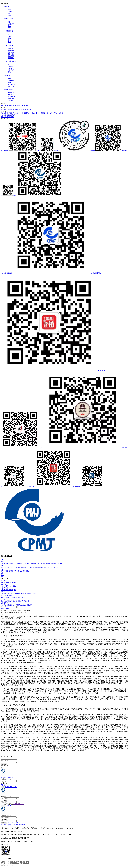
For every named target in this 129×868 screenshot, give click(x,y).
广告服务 (16, 825)
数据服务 (10, 109)
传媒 (61, 564)
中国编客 (7, 6)
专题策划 (23, 571)
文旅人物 (11, 50)
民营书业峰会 (15, 113)
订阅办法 (10, 825)
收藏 (2, 614)
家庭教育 (11, 95)
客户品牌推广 (17, 106)
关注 (9, 10)
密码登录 (4, 778)
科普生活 (16, 571)
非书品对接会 (35, 113)
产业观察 (20, 564)
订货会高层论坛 (6, 113)
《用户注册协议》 (19, 804)
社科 (5, 571)
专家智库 (29, 109)
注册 (5, 609)
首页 (2, 560)
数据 (2, 577)
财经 (9, 571)
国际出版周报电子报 (7, 117)
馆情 (58, 564)
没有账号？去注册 (11, 787)
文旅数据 (11, 54)
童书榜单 (28, 567)
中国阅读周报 (9, 31)
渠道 (15, 564)
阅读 (49, 564)
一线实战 (11, 68)
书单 (9, 40)
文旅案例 (11, 56)
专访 (9, 38)
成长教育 (53, 564)
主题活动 (11, 98)
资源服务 (11, 100)
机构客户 (4, 106)
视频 (2, 575)
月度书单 (10, 567)
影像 (2, 573)
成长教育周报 (9, 90)
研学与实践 (11, 97)
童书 (12, 571)
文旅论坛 (11, 58)
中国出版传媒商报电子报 (9, 115)
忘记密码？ (4, 785)
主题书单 (49, 567)
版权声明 (22, 825)
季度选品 (16, 567)
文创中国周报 (9, 19)
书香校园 (11, 93)
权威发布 (11, 12)
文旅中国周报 (9, 45)
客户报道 (10, 106)
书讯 (27, 571)
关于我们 (4, 825)
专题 (9, 36)
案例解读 (11, 66)
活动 (9, 15)
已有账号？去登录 (11, 806)
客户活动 (25, 106)
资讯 (2, 562)
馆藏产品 (11, 86)
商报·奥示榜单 (36, 567)
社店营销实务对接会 (46, 113)
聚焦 (9, 34)
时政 (37, 564)
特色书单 (56, 567)
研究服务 (4, 109)
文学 (2, 571)
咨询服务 (16, 109)
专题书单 (4, 567)
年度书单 (22, 567)
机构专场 (43, 567)
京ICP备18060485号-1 (7, 866)
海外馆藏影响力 (13, 84)
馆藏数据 (11, 81)
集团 (9, 564)
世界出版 (32, 564)
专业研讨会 (23, 109)
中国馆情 (7, 75)
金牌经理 (11, 70)
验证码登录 (11, 778)
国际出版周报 (43, 564)
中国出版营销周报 (10, 61)
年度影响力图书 (58, 113)
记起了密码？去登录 (14, 823)
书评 (9, 42)
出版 (12, 564)
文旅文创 (26, 564)
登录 (2, 609)
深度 (2, 564)
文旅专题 (11, 48)
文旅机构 (11, 52)
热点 (9, 14)
